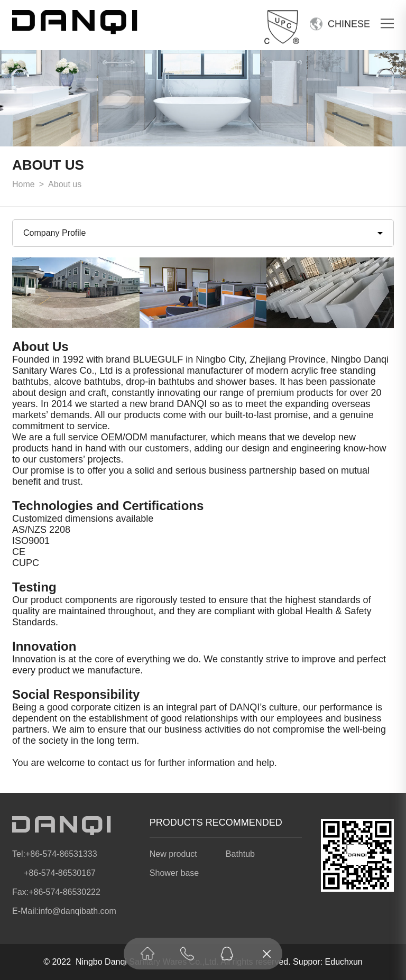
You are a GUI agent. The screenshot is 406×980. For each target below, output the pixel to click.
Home (24, 184)
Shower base (174, 873)
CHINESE (349, 23)
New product (173, 854)
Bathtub (240, 854)
